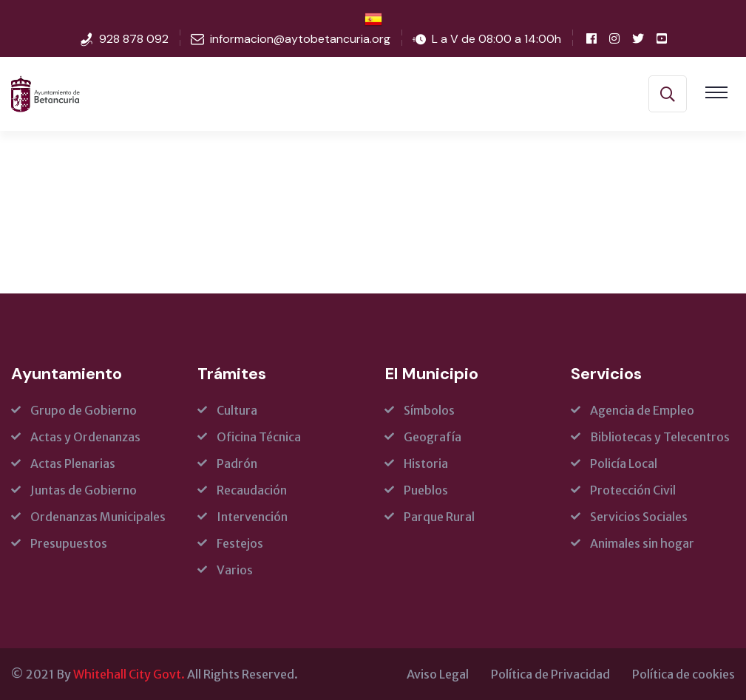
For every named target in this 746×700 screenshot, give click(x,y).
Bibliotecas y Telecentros (660, 437)
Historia (426, 463)
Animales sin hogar (642, 543)
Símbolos (429, 410)
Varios (235, 570)
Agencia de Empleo (642, 410)
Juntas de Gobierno (84, 490)
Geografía (433, 437)
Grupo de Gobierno (84, 410)
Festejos (240, 543)
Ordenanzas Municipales (98, 517)
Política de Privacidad (550, 674)
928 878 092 (134, 39)
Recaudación (252, 490)
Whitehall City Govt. (129, 674)
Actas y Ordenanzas (85, 437)
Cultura (237, 410)
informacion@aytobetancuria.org (300, 39)
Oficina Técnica (259, 437)
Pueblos (426, 490)
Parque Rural (439, 517)
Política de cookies (684, 674)
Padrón (237, 463)
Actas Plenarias (73, 463)
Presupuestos (69, 543)
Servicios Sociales (639, 517)
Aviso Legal (438, 674)
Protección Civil (633, 490)
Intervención (252, 517)
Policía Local (624, 463)
